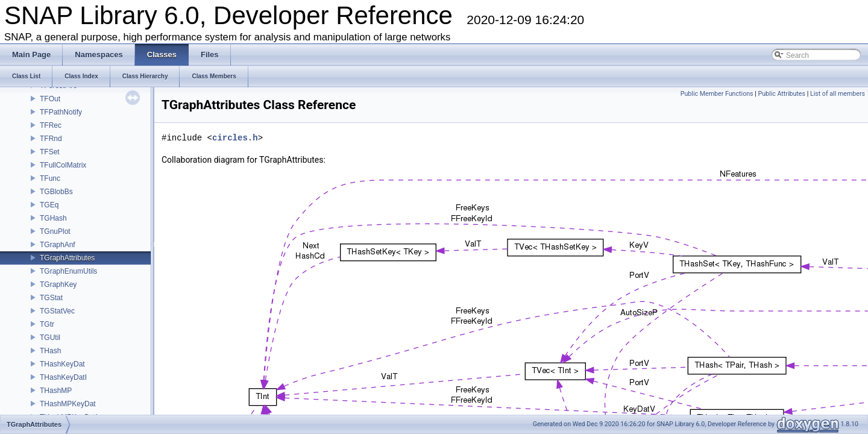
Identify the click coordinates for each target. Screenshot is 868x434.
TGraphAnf (58, 245)
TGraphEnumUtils (68, 271)
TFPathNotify (61, 112)
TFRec (51, 125)
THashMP (56, 391)
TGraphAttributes (67, 258)
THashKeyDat (62, 364)
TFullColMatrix (63, 165)
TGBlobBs (56, 192)
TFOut (50, 99)
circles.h (235, 138)
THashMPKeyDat (68, 404)
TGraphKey (58, 285)
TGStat (51, 298)
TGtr (47, 324)
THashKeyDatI (63, 377)
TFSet (50, 152)
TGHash (53, 218)
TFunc (50, 178)
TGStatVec (57, 311)
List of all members (838, 94)
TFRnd (51, 139)
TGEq (49, 205)
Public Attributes (782, 94)
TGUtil (50, 338)
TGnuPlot (55, 231)
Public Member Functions (717, 94)
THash (50, 351)
